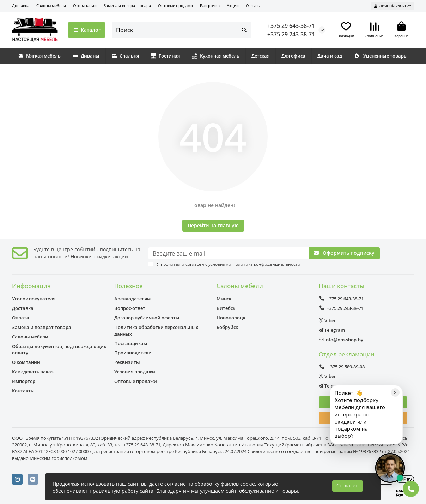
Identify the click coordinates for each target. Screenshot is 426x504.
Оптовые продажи (175, 5)
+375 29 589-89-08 (342, 367)
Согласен (348, 485)
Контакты (23, 391)
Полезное (129, 286)
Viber (327, 320)
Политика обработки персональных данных (156, 331)
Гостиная (165, 56)
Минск (224, 299)
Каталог (87, 30)
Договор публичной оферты (147, 318)
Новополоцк (231, 318)
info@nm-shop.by (341, 340)
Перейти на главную (213, 225)
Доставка (21, 5)
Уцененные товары (381, 56)
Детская (260, 56)
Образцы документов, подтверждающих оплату (59, 350)
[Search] (182, 30)
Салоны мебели (51, 5)
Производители (133, 353)
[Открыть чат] (390, 468)
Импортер (24, 381)
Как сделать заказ (33, 372)
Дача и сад (330, 56)
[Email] (229, 253)
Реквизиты (127, 362)
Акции (233, 5)
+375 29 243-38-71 (291, 34)
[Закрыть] (392, 416)
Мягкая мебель (39, 56)
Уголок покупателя (34, 299)
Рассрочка (210, 5)
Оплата (21, 318)
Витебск (226, 308)
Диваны (86, 56)
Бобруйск (227, 327)
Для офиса (293, 56)
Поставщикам (131, 343)
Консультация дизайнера (363, 402)
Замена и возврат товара (127, 5)
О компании (85, 5)
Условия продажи (135, 372)
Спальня (125, 56)
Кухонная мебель (216, 56)
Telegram (332, 330)
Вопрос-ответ (130, 308)
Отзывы (253, 5)
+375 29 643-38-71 (291, 26)
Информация (31, 286)
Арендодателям (132, 299)
